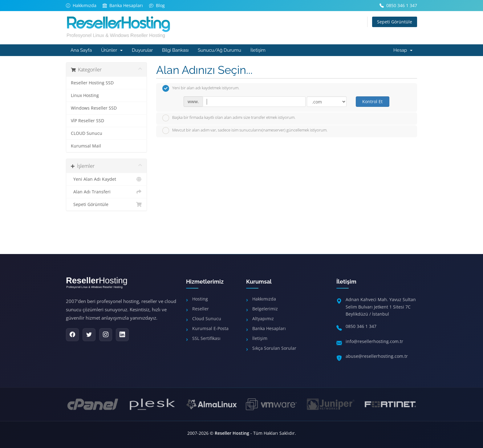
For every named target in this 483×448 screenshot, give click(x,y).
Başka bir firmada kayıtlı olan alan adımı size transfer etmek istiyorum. (229, 118)
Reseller (201, 309)
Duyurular (142, 50)
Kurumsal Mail (86, 146)
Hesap (403, 50)
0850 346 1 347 (361, 326)
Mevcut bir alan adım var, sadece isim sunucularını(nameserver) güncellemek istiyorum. (245, 131)
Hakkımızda (264, 299)
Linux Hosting (85, 95)
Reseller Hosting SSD (92, 83)
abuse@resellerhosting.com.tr (377, 356)
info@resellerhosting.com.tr (374, 341)
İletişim (258, 50)
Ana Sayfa (81, 50)
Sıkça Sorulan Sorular (274, 348)
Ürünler (112, 50)
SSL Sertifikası (206, 338)
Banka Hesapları (269, 328)
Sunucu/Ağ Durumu (219, 50)
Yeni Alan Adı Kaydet (106, 179)
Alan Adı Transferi (106, 192)
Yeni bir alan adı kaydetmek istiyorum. (201, 88)
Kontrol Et (372, 101)
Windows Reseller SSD (94, 108)
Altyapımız (263, 319)
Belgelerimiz (265, 309)
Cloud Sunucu (207, 319)
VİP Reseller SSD (87, 121)
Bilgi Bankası (175, 50)
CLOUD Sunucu (87, 133)
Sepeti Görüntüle (395, 22)
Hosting (200, 299)
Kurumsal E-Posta (210, 328)
